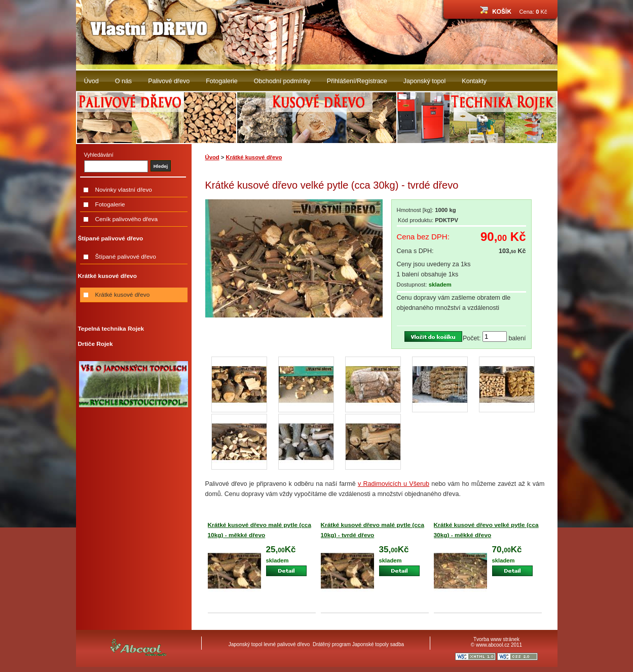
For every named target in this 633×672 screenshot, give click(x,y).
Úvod (91, 81)
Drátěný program (332, 644)
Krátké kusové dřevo (254, 157)
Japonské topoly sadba (378, 644)
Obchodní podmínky (282, 81)
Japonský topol (425, 81)
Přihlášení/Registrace (357, 81)
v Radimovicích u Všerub (394, 484)
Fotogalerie (222, 81)
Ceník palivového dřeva (127, 219)
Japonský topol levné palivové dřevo (269, 644)
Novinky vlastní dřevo (124, 190)
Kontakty (474, 81)
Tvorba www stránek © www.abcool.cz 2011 (496, 642)
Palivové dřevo (169, 81)
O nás (123, 81)
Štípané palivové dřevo (126, 257)
